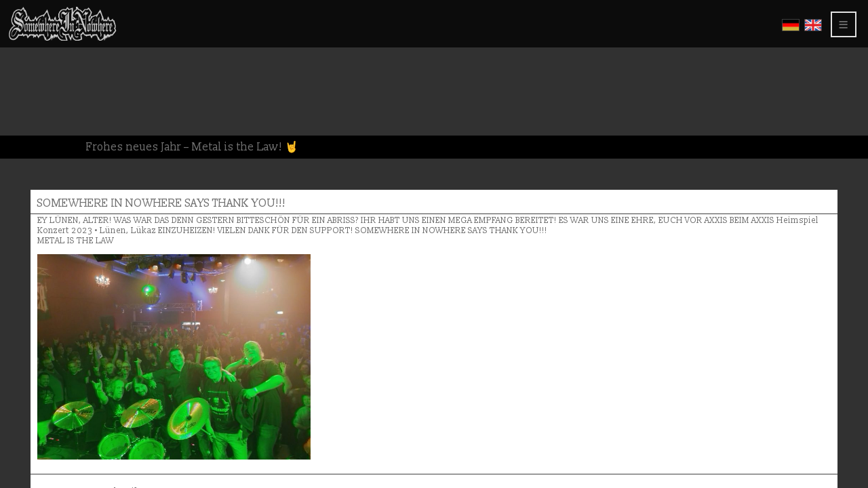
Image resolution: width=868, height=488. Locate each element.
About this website (61, 121)
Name (238, 405)
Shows (31, 86)
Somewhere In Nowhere (77, 40)
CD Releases (44, 52)
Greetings (40, 98)
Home (28, 29)
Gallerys (38, 63)
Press (27, 109)
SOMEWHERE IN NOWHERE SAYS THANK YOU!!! (360, 76)
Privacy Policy (56, 133)
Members (36, 144)
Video (28, 75)
